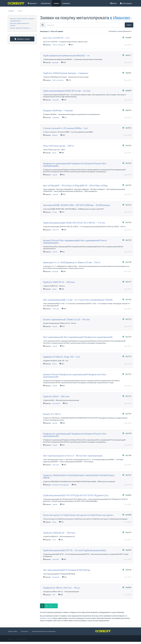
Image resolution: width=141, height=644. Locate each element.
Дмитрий (55, 62)
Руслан (55, 326)
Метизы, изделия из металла (20, 28)
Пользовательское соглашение (44, 631)
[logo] (16, 3)
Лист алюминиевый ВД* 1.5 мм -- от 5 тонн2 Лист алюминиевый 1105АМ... (78, 300)
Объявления (46, 3)
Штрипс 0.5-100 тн (52, 414)
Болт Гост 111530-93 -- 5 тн (56, 38)
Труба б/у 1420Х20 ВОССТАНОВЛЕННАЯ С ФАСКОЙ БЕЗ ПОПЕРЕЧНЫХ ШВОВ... (79, 477)
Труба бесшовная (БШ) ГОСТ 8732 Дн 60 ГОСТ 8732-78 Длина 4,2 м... (76, 495)
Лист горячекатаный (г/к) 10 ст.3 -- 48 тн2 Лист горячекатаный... (73, 456)
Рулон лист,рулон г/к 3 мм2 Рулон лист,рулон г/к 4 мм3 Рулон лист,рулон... (79, 515)
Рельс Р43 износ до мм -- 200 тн (58, 146)
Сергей (55, 175)
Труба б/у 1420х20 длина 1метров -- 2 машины (66, 73)
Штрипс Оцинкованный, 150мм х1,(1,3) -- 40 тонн (66, 320)
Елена (54, 364)
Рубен (54, 289)
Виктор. (55, 423)
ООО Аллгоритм (58, 80)
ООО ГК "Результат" (59, 45)
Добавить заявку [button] (22, 39)
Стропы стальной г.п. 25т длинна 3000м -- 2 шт (65, 128)
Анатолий (56, 100)
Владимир (56, 117)
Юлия (54, 522)
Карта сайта (13, 631)
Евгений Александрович (61, 485)
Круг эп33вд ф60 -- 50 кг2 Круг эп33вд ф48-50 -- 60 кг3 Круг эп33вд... (76, 186)
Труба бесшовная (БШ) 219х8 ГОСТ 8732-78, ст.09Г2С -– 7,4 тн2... (75, 223)
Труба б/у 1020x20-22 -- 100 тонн (59, 533)
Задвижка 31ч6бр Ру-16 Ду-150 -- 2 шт (62, 357)
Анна (54, 540)
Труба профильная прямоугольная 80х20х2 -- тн (66, 56)
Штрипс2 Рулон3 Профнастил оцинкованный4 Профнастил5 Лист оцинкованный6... (75, 376)
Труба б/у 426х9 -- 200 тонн (56, 396)
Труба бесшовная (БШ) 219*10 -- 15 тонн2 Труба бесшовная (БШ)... (75, 550)
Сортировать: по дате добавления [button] (120, 31)
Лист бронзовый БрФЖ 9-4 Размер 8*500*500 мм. (67, 570)
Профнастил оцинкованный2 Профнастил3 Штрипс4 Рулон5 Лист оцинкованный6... (75, 435)
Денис (54, 153)
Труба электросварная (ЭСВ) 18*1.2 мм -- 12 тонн (67, 91)
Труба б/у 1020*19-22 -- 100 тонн (59, 282)
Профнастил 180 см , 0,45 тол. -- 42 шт (61, 588)
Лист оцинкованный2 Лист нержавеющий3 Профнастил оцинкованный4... (78, 337)
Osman (55, 212)
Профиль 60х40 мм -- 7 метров (58, 111)
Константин (56, 403)
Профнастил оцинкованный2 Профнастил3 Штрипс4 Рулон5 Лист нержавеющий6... (75, 165)
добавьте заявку (46, 618)
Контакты (25, 631)
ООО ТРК (56, 230)
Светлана (56, 465)
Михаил (55, 135)
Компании (66, 3)
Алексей (55, 194)
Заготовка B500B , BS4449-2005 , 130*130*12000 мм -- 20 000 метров (76, 205)
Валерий (55, 271)
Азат (54, 595)
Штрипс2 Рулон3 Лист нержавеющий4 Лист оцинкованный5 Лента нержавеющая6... (75, 242)
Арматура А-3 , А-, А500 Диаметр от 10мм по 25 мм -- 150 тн (72, 262)
